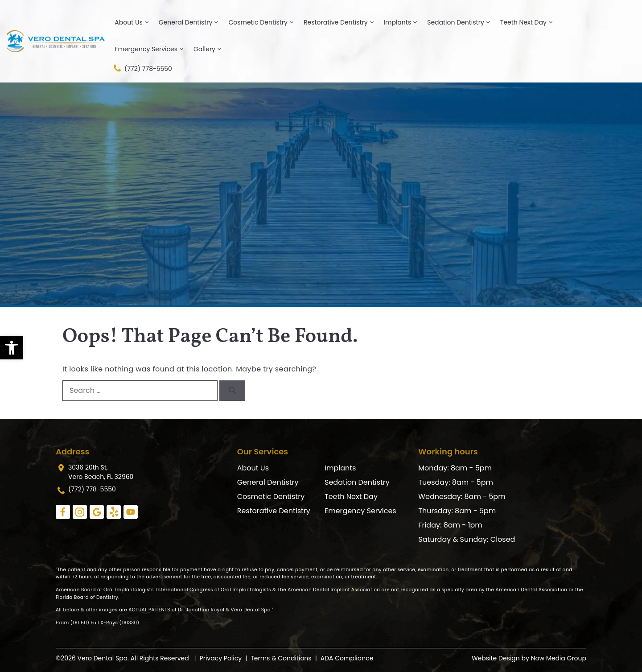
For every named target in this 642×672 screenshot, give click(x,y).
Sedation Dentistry (462, 22)
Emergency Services (153, 49)
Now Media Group (559, 658)
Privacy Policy (221, 658)
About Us (135, 22)
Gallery (211, 49)
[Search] (232, 391)
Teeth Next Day (530, 22)
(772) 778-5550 (142, 68)
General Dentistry (192, 22)
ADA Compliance (347, 658)
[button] (12, 348)
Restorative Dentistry (342, 22)
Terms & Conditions (281, 658)
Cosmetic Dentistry (265, 22)
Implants (404, 22)
